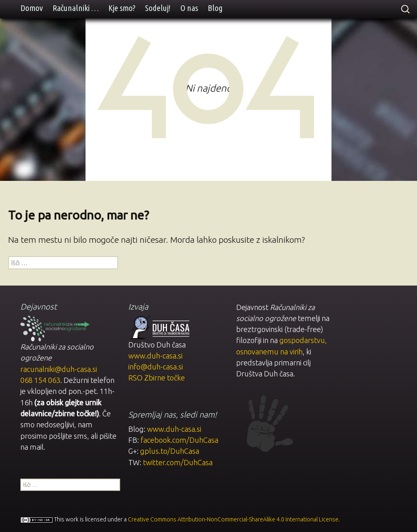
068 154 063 (40, 380)
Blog (215, 8)
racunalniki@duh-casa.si (59, 369)
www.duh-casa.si (155, 356)
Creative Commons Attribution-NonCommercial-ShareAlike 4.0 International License (233, 519)
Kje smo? (122, 8)
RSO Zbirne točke (157, 378)
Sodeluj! (158, 8)
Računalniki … (76, 8)
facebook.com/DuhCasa (179, 440)
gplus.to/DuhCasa (170, 451)
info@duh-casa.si (156, 367)
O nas (189, 8)
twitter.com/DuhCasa (178, 462)
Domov (32, 8)
